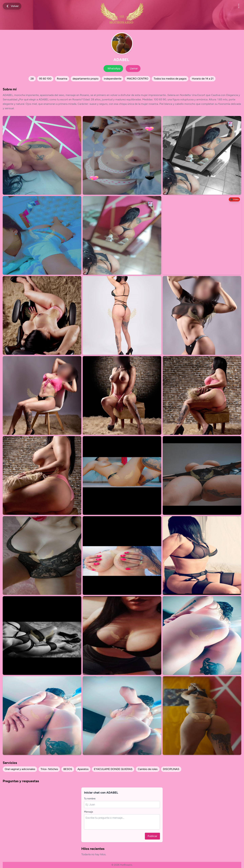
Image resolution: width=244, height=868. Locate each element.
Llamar (134, 68)
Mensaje (88, 812)
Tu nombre (90, 799)
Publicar (152, 836)
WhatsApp (114, 68)
